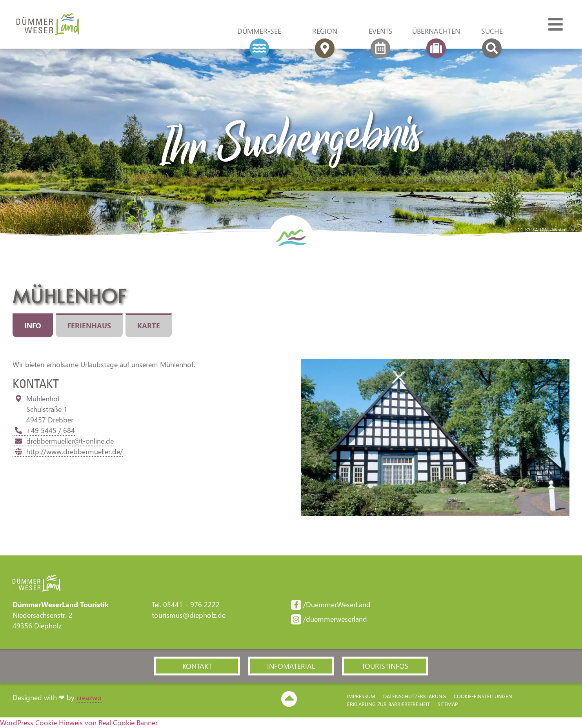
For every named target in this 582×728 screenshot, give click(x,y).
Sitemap (448, 704)
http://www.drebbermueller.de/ (68, 451)
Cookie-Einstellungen (483, 696)
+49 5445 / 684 (44, 430)
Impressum (361, 696)
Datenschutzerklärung (415, 696)
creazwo (89, 697)
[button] (197, 666)
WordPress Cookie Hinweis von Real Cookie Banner (79, 723)
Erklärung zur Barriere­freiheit (388, 704)
